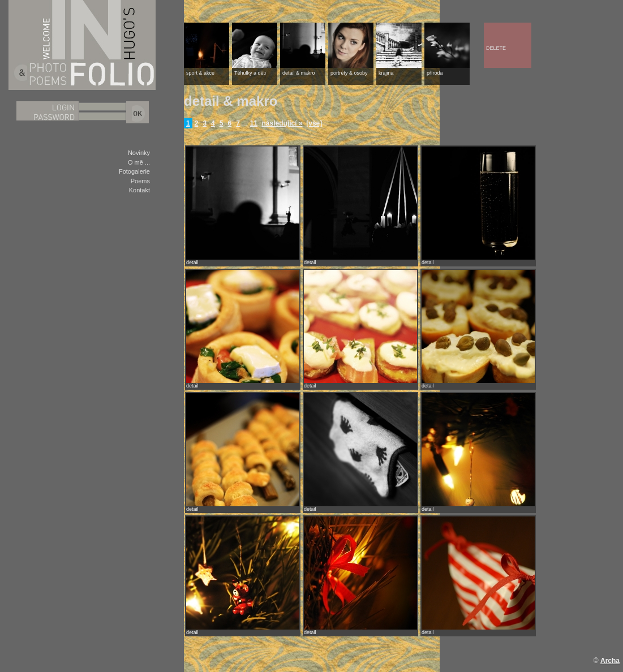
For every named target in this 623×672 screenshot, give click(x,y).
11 (254, 123)
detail (192, 262)
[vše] (314, 123)
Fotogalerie (134, 171)
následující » (282, 123)
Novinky (139, 153)
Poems (140, 181)
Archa (610, 661)
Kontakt (139, 190)
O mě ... (139, 162)
